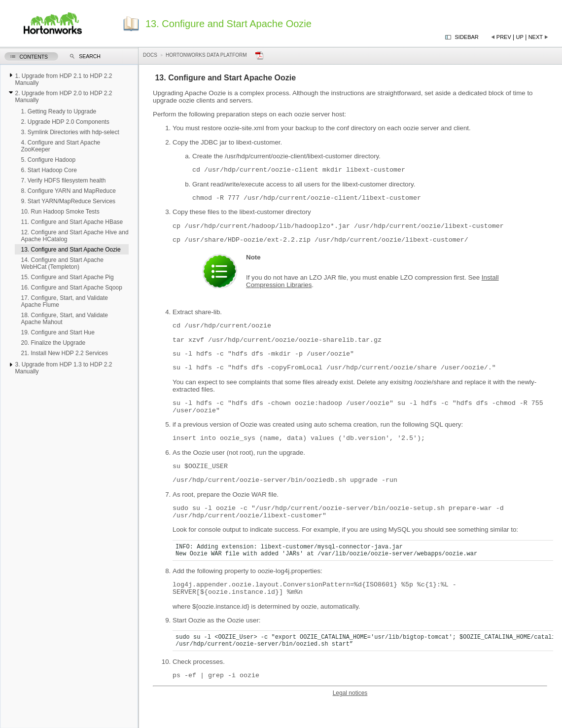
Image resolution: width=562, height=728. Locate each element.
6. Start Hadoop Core (49, 170)
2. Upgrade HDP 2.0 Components (65, 122)
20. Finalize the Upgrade (53, 343)
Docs (150, 55)
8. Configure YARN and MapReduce (68, 191)
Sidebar (467, 37)
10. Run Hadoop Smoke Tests (60, 212)
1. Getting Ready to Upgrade (58, 111)
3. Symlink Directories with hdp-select (70, 132)
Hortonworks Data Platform (206, 55)
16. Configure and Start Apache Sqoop (71, 288)
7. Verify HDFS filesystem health (63, 181)
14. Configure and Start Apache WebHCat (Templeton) (62, 263)
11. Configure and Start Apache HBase (72, 222)
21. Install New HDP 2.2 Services (64, 353)
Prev (504, 37)
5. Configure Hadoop (48, 160)
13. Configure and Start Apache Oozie (70, 250)
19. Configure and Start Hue (57, 332)
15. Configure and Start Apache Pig (67, 277)
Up (520, 37)
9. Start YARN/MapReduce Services (68, 201)
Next (536, 37)
